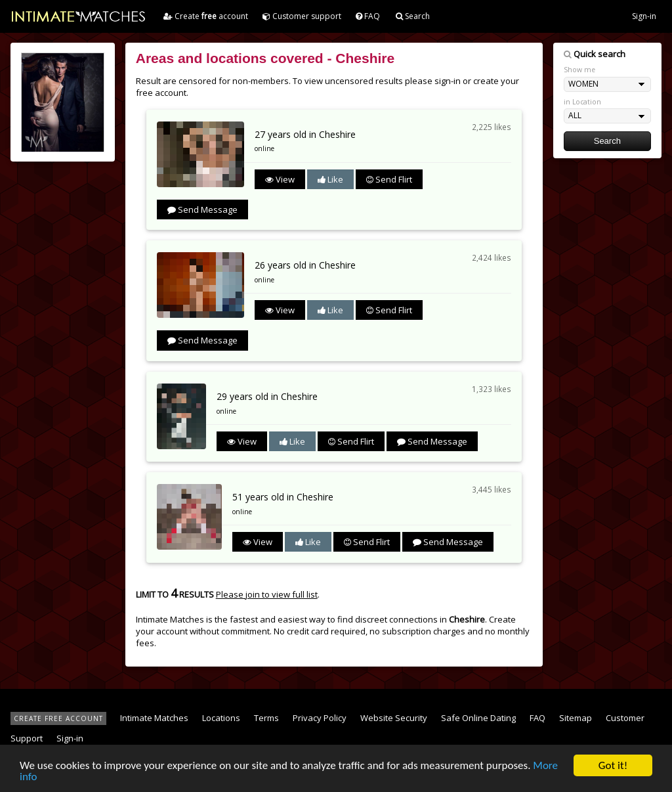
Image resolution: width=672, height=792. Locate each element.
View (280, 179)
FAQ (368, 16)
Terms (266, 718)
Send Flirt (389, 179)
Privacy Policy (320, 718)
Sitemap (576, 718)
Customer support (302, 16)
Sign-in (644, 16)
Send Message (202, 209)
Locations (221, 718)
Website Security (394, 718)
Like (330, 179)
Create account (206, 16)
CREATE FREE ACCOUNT (58, 718)
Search (413, 16)
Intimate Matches (154, 718)
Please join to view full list (267, 594)
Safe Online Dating (478, 718)
